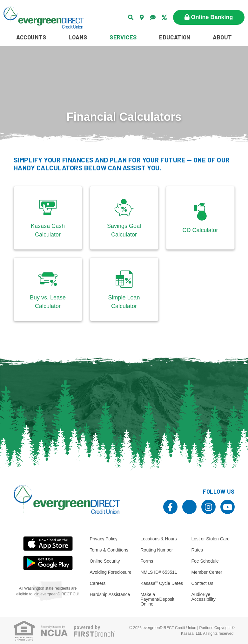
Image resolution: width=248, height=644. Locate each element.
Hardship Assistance (110, 594)
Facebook (170, 507)
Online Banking (212, 17)
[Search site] (131, 17)
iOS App (48, 544)
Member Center (207, 572)
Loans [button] (78, 37)
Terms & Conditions (109, 550)
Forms (147, 561)
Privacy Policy (104, 539)
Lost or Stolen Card (210, 539)
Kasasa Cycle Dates (162, 583)
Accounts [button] (31, 37)
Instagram (208, 507)
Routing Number (157, 550)
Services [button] (123, 37)
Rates (197, 550)
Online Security (105, 561)
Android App (48, 563)
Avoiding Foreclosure (111, 572)
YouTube (228, 507)
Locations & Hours (158, 539)
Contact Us (202, 583)
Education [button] (175, 37)
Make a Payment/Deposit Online (157, 599)
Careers (98, 583)
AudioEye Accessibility (203, 597)
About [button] (222, 37)
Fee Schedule (205, 561)
